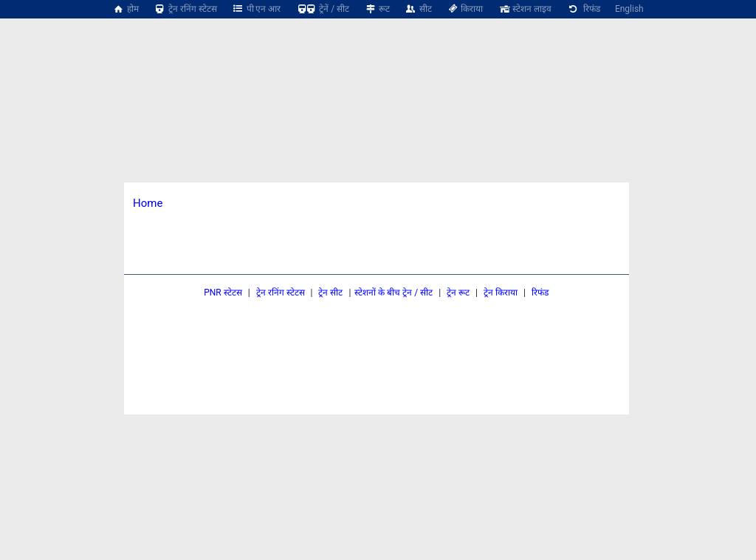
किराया (465, 9)
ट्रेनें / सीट (322, 9)
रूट (377, 9)
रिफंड (583, 9)
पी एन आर (257, 9)
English (629, 9)
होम (126, 9)
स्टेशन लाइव (525, 9)
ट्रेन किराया (501, 293)
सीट (418, 9)
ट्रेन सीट (330, 293)
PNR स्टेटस (223, 293)
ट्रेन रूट (458, 293)
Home (148, 203)
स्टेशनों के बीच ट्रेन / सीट (394, 293)
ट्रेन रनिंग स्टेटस (185, 9)
